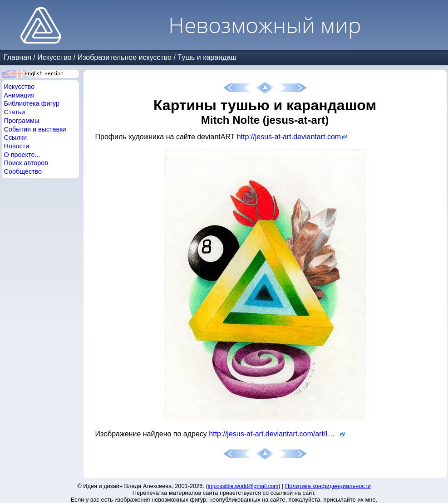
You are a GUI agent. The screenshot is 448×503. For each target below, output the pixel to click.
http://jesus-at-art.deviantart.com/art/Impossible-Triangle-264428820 (277, 434)
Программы (22, 121)
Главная (17, 57)
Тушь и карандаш (207, 57)
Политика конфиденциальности (328, 486)
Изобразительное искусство (125, 57)
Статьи (15, 112)
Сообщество (23, 171)
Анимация (20, 95)
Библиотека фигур (32, 103)
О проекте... (22, 155)
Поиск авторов (26, 163)
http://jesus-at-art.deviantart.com (289, 137)
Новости (17, 146)
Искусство (54, 57)
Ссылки (16, 137)
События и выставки (35, 129)
